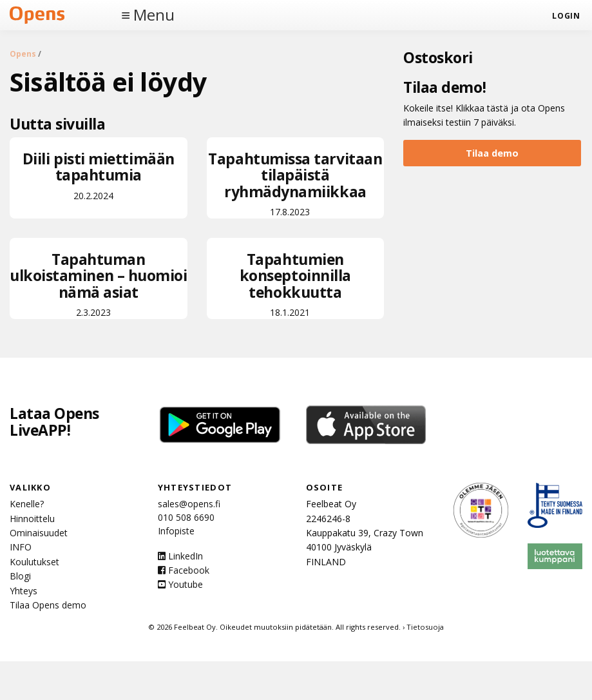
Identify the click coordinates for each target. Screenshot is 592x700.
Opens (23, 54)
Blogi (20, 576)
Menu (154, 15)
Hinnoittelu (32, 519)
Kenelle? (27, 504)
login (566, 16)
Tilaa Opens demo (48, 605)
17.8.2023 (296, 183)
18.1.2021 (296, 284)
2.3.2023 (99, 284)
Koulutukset (34, 562)
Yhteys (24, 591)
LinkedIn (180, 556)
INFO (21, 547)
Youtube (180, 584)
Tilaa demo (492, 153)
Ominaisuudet (39, 533)
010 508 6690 (186, 517)
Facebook (184, 570)
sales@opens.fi (189, 504)
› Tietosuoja (423, 627)
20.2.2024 (99, 175)
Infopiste (176, 531)
